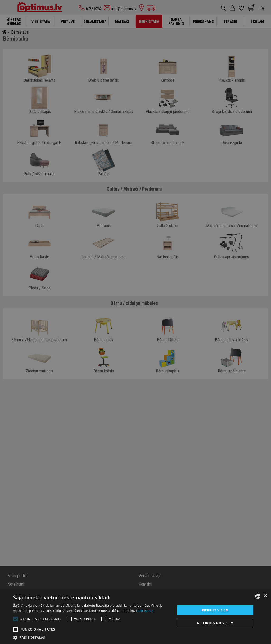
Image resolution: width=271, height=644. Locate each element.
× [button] (265, 596)
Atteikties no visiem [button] (215, 623)
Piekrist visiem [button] (215, 610)
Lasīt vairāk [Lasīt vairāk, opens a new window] (145, 611)
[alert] (135, 322)
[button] (92, 637)
